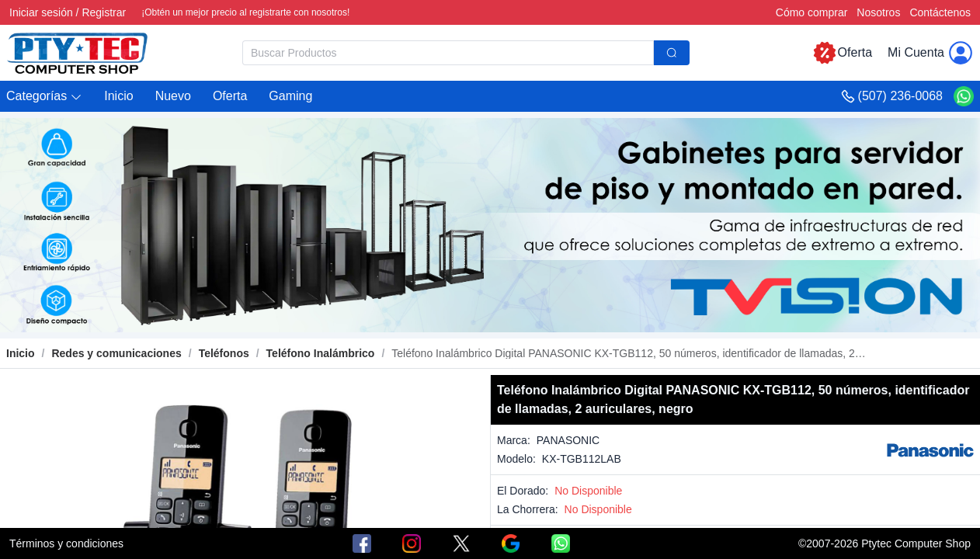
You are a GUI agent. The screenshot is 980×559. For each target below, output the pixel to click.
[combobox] (466, 53)
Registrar (104, 12)
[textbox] (448, 53)
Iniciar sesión (41, 12)
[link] (116, 353)
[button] (44, 97)
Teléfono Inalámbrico (321, 353)
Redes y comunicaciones (116, 353)
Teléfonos (224, 353)
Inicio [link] (21, 353)
